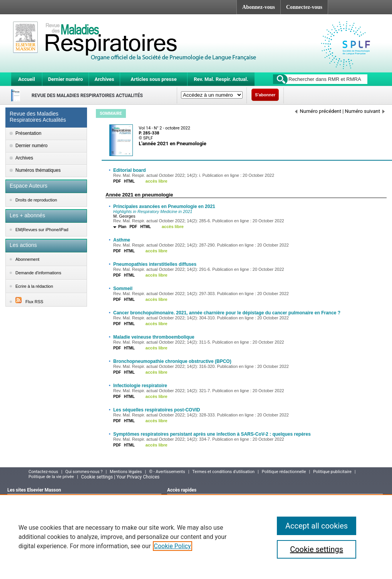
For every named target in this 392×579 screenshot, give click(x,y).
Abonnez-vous (259, 7)
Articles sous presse (153, 79)
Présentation (28, 133)
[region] (196, 537)
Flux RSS (29, 302)
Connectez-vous (304, 7)
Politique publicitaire (332, 472)
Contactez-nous (43, 472)
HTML (129, 181)
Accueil (26, 79)
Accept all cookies (317, 526)
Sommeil (123, 289)
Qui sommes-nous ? (84, 472)
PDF (117, 181)
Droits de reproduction (36, 200)
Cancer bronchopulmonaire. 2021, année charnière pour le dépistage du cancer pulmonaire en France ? (227, 313)
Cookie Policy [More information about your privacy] (173, 546)
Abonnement (27, 259)
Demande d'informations (38, 273)
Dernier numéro (66, 79)
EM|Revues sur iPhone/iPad (42, 230)
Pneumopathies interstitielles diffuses (155, 264)
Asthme (122, 240)
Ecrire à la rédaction (34, 286)
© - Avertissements (167, 472)
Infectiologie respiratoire (140, 386)
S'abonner (265, 95)
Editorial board (130, 170)
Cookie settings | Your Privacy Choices (121, 477)
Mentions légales (126, 472)
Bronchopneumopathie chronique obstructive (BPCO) (172, 361)
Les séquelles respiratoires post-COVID (157, 410)
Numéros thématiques (38, 170)
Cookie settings (317, 549)
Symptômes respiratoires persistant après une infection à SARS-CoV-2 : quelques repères (212, 434)
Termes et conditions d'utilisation (223, 472)
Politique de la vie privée (51, 477)
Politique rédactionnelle (284, 472)
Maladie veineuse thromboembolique (154, 337)
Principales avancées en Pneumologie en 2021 (164, 206)
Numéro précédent (318, 111)
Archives (104, 79)
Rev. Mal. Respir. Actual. (221, 79)
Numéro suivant (365, 111)
